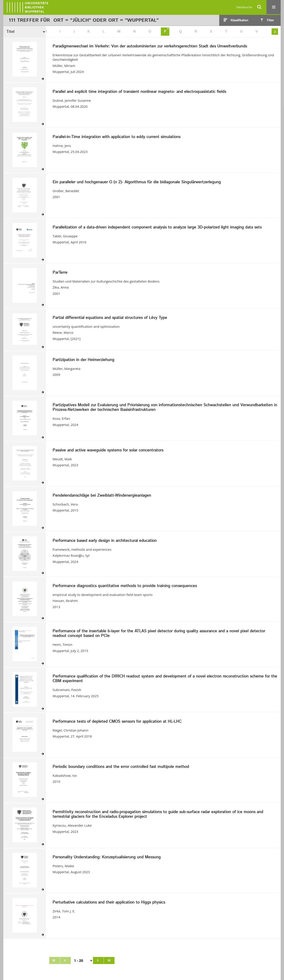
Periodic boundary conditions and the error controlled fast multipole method (121, 767)
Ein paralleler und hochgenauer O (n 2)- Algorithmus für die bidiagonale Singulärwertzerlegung (137, 182)
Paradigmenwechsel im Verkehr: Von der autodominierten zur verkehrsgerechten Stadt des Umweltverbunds (150, 47)
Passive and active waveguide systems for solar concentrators (108, 451)
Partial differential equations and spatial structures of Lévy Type (110, 318)
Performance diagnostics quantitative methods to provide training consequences (125, 586)
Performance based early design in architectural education (105, 541)
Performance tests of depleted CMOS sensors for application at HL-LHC (117, 722)
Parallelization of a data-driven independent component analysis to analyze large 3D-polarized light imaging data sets (157, 228)
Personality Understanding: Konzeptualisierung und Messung (107, 857)
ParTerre (60, 273)
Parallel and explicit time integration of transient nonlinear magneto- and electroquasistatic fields (139, 92)
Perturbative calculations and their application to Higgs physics (109, 903)
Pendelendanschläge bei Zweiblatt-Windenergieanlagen (102, 496)
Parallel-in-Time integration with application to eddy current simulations (116, 137)
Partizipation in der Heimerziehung (83, 360)
